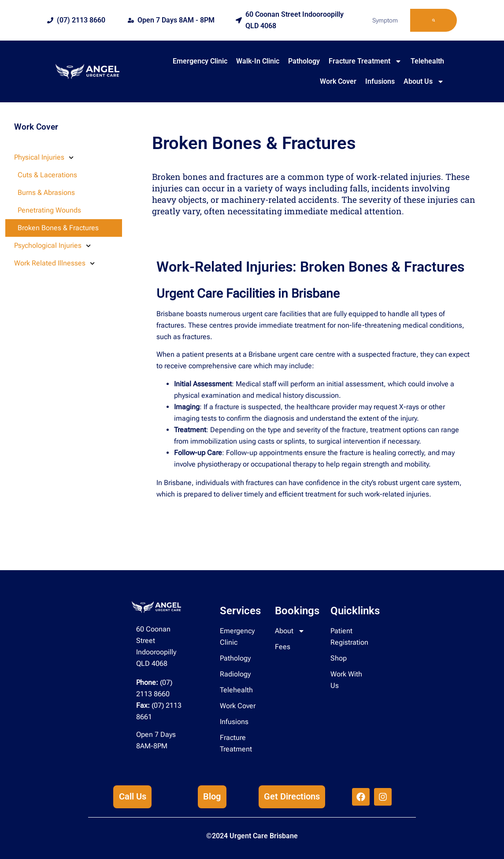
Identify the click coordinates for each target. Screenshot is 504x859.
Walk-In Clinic (258, 61)
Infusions (380, 81)
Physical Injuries (44, 158)
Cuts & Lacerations (47, 175)
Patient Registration (349, 637)
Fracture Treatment (365, 61)
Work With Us (346, 680)
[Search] (434, 20)
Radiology (235, 674)
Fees (283, 647)
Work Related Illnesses (54, 263)
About (290, 631)
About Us (424, 82)
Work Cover (338, 81)
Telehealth (427, 61)
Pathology (304, 61)
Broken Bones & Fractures (58, 228)
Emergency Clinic (200, 61)
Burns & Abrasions (46, 192)
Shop (339, 658)
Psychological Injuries (52, 246)
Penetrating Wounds (49, 210)
